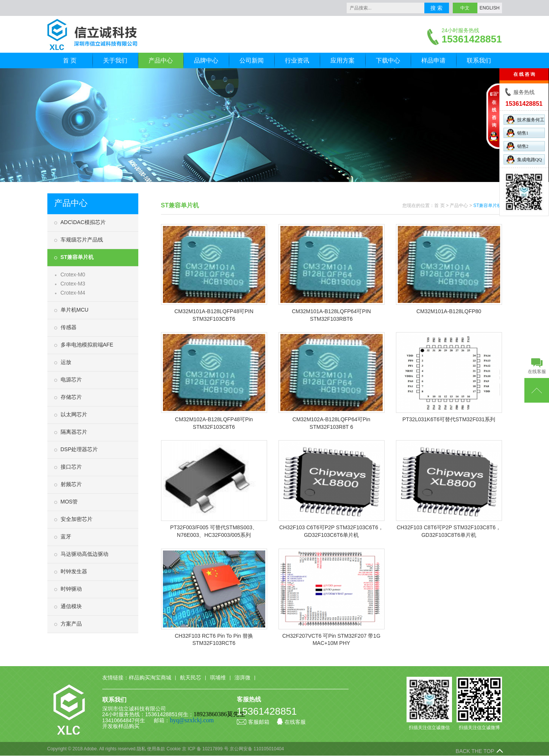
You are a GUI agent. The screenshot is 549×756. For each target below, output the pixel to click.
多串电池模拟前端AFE (87, 345)
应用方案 (343, 60)
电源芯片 (71, 380)
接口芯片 (71, 467)
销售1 (518, 133)
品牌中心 (206, 60)
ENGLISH (490, 8)
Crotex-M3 (73, 284)
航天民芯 (191, 678)
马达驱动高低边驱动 (84, 554)
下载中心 (388, 60)
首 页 (70, 60)
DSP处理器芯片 (79, 449)
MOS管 (69, 502)
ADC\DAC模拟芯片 (83, 222)
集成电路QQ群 (524, 160)
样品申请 (433, 60)
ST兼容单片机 (77, 257)
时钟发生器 (74, 571)
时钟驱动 (71, 589)
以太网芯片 (74, 414)
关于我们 (115, 60)
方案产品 (71, 624)
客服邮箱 (253, 722)
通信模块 (71, 606)
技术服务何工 (526, 120)
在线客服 (291, 722)
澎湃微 (242, 678)
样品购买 (129, 726)
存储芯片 (71, 397)
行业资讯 (297, 60)
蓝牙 (66, 536)
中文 (465, 8)
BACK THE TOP (475, 751)
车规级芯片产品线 (82, 240)
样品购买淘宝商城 (150, 678)
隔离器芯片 (74, 432)
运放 (66, 362)
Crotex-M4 (73, 293)
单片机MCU (75, 310)
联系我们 (479, 60)
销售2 (518, 146)
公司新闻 (252, 60)
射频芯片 (71, 484)
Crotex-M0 (73, 274)
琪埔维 (218, 678)
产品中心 (161, 60)
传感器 (69, 327)
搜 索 (436, 8)
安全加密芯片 (77, 519)
